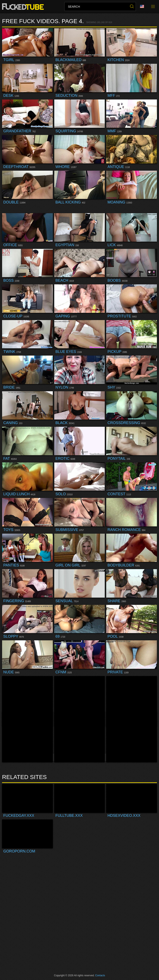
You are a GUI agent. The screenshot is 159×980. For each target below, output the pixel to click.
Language (142, 7)
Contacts (100, 975)
